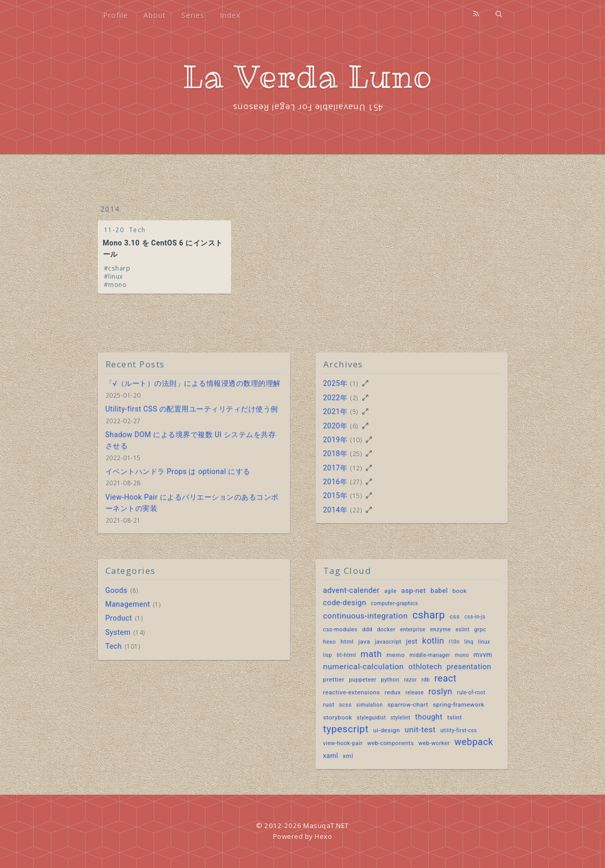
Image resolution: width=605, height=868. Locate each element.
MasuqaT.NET (326, 825)
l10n (454, 642)
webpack (474, 742)
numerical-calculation (364, 667)
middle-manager (430, 655)
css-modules (341, 629)
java (364, 642)
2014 (110, 209)
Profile (116, 15)
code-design (345, 603)
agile (390, 591)
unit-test (420, 730)
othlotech (425, 667)
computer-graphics (394, 603)
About (155, 15)
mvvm (483, 655)
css (455, 616)
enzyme (441, 629)
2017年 (336, 468)
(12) (356, 468)
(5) (354, 411)
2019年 (336, 440)
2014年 (336, 510)
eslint (462, 629)
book (460, 591)
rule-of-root (471, 693)
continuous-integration (366, 616)
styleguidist (371, 718)
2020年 (336, 426)
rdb (426, 680)
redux (393, 692)
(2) (354, 398)
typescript (346, 729)
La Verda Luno (308, 77)
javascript (388, 642)
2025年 (336, 383)
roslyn (440, 691)
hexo (330, 642)
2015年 (336, 495)
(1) (354, 383)
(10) (356, 440)
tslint (455, 717)
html (347, 642)
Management (128, 604)
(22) (356, 510)
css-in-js (475, 617)
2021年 (336, 411)
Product (119, 618)
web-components (391, 743)
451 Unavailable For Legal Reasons (308, 108)
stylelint (400, 718)
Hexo (323, 836)
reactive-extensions (352, 692)
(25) (356, 453)
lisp (328, 655)
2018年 (336, 453)
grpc (480, 629)
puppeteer (363, 680)
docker (386, 629)
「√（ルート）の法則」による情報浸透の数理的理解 (193, 383)
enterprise (413, 629)
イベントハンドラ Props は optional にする (178, 471)
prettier (334, 679)
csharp (119, 268)
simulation (370, 705)
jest (412, 641)
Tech (138, 230)
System (118, 632)
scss (346, 705)
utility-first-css (459, 730)
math (371, 654)
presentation (469, 667)
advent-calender (352, 591)
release (414, 693)
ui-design (386, 730)
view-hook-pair (343, 743)
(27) (356, 482)
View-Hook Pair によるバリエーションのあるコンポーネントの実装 (192, 503)
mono (117, 284)
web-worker (434, 743)
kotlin (433, 641)
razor (411, 680)
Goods (117, 590)
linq (469, 642)
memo (395, 655)
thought (429, 717)
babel (440, 591)
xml (348, 756)
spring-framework (459, 705)
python (390, 680)
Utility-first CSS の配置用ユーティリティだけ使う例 (192, 409)
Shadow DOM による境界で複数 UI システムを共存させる (191, 440)
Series (193, 15)
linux (116, 276)
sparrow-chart (408, 705)
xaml (331, 756)
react (445, 678)
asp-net (414, 590)
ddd (367, 629)
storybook (338, 717)
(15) (356, 495)
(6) (354, 426)
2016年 (336, 482)
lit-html (346, 655)
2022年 (336, 398)
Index (230, 15)
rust (329, 705)
